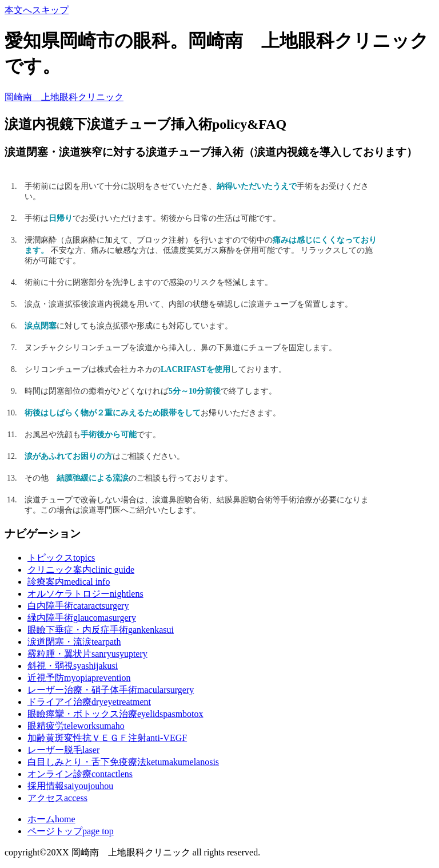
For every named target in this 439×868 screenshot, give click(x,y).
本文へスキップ (37, 10)
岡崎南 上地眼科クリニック (64, 97)
